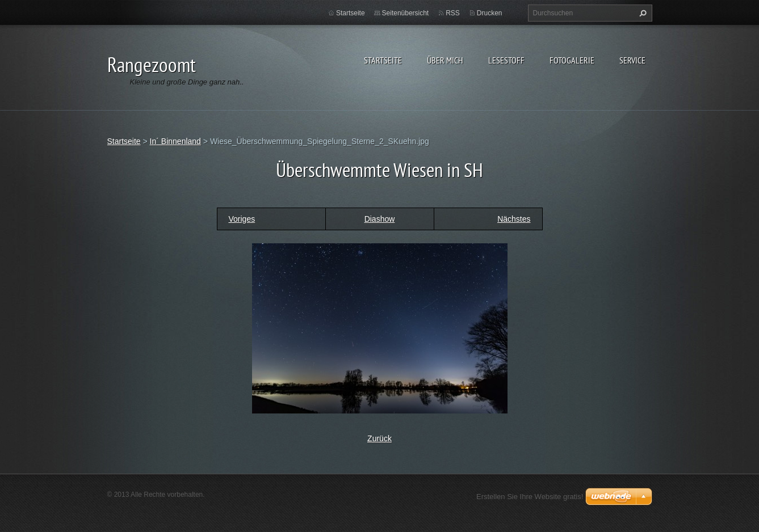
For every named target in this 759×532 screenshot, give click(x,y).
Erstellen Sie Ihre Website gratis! (530, 497)
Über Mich (445, 60)
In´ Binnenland (175, 141)
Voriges (242, 219)
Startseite (383, 60)
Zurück (379, 438)
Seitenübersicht (406, 13)
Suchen (641, 13)
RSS (453, 13)
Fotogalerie (572, 60)
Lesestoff (506, 60)
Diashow (380, 219)
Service (632, 60)
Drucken (490, 13)
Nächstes (514, 219)
